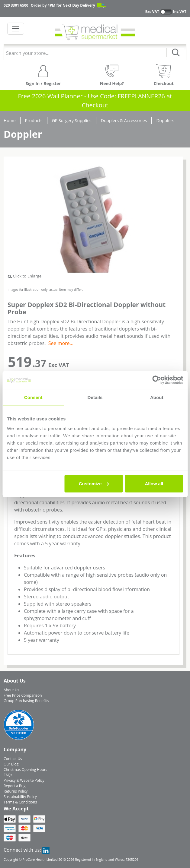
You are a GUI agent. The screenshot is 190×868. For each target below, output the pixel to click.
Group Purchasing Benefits (26, 701)
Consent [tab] (33, 397)
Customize (94, 483)
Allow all (154, 483)
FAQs (8, 775)
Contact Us (13, 759)
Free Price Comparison (23, 695)
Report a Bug (14, 786)
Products (34, 120)
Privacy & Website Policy (24, 780)
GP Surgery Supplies (72, 120)
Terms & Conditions (20, 802)
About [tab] (157, 397)
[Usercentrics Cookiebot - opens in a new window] (157, 380)
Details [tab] (95, 397)
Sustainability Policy (20, 797)
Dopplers (165, 120)
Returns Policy (16, 791)
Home (10, 120)
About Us (11, 690)
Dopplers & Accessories (124, 120)
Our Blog (11, 764)
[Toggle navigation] (16, 29)
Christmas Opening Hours (25, 770)
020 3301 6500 (16, 5)
